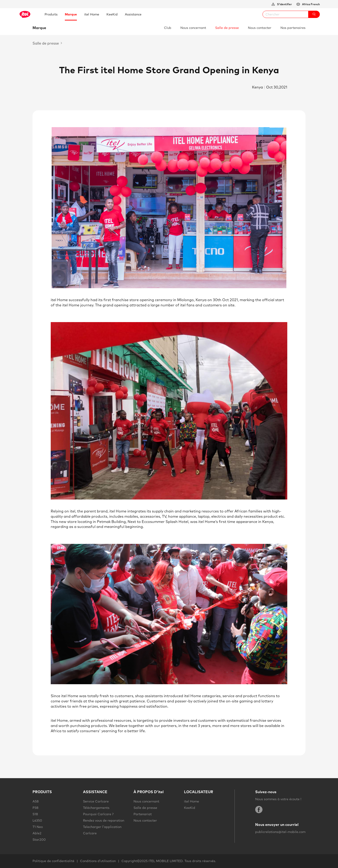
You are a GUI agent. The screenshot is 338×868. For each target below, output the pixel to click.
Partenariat (143, 814)
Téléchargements (96, 808)
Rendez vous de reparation (104, 820)
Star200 (39, 840)
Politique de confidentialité (53, 861)
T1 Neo (38, 827)
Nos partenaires (293, 28)
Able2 (37, 833)
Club (168, 28)
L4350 (37, 820)
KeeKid (190, 808)
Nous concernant (193, 28)
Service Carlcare (96, 801)
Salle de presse (227, 28)
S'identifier (284, 4)
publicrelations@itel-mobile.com (280, 832)
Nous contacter (260, 28)
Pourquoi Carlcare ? (98, 814)
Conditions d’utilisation (98, 861)
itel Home (192, 801)
